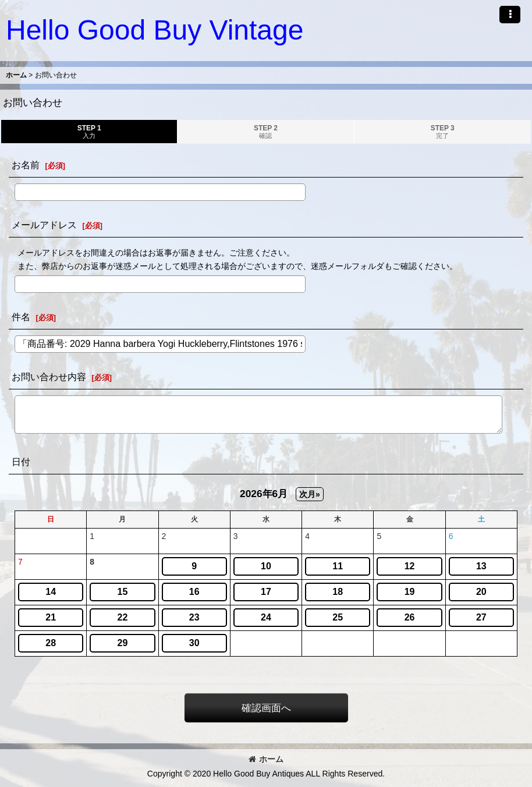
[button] (510, 15)
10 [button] (266, 566)
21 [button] (51, 617)
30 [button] (194, 643)
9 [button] (194, 566)
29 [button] (123, 643)
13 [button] (481, 566)
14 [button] (51, 592)
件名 (21, 317)
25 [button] (338, 617)
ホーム (266, 759)
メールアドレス (44, 225)
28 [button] (51, 643)
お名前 (26, 165)
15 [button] (123, 592)
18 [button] (338, 592)
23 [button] (194, 617)
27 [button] (481, 617)
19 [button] (410, 592)
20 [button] (481, 592)
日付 (21, 462)
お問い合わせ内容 (49, 377)
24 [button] (266, 617)
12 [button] (410, 566)
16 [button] (194, 592)
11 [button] (338, 566)
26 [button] (410, 617)
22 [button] (123, 617)
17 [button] (266, 592)
